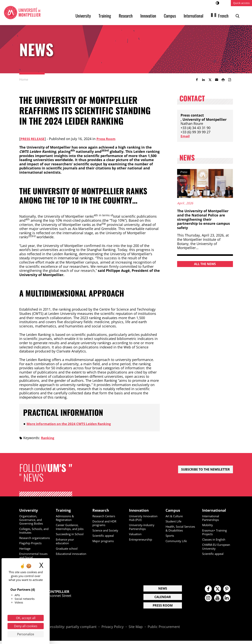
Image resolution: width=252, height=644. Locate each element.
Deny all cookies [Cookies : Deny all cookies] (26, 626)
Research (126, 16)
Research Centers (105, 516)
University (83, 16)
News (163, 592)
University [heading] (29, 510)
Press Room (108, 139)
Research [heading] (101, 510)
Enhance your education (66, 541)
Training (105, 16)
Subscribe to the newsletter (206, 469)
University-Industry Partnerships (143, 527)
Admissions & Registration (66, 518)
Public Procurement (164, 630)
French (223, 16)
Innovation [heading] (139, 510)
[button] (217, 80)
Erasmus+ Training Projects (216, 532)
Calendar (163, 600)
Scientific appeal (104, 536)
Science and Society (107, 530)
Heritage (26, 552)
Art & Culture (175, 516)
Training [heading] (64, 510)
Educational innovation (64, 555)
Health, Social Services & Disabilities (175, 530)
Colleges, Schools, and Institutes (32, 531)
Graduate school (68, 548)
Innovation (148, 16)
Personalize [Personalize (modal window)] (26, 634)
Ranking (48, 438)
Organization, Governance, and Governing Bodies (32, 520)
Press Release (33, 139)
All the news (205, 264)
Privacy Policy (113, 630)
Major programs (104, 541)
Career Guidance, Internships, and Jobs (71, 527)
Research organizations (29, 540)
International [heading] (215, 510)
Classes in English (215, 539)
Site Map (136, 630)
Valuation (136, 534)
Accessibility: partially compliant (70, 630)
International (193, 16)
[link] (197, 80)
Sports (170, 539)
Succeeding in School (71, 534)
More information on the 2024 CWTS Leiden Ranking (72, 424)
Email (185, 136)
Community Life (177, 545)
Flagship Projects (32, 547)
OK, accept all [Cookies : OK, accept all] (26, 618)
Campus (170, 16)
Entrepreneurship (142, 539)
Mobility (208, 525)
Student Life (174, 521)
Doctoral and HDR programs (106, 523)
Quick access (241, 3)
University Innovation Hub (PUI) (144, 518)
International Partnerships (212, 518)
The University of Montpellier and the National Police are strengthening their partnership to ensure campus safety (203, 219)
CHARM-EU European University (218, 546)
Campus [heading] (173, 510)
